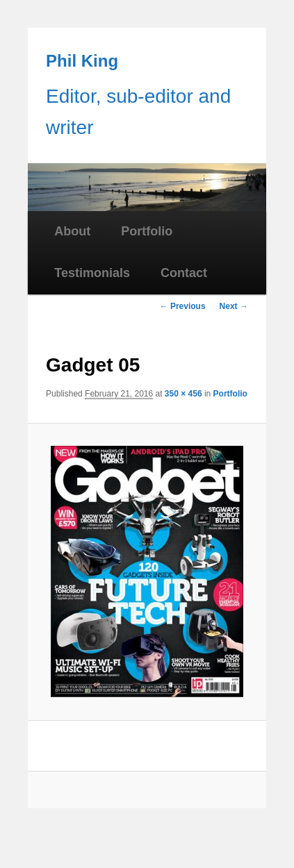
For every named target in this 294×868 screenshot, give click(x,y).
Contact (184, 273)
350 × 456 (183, 394)
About (72, 231)
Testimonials (92, 273)
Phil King (82, 61)
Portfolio (147, 231)
